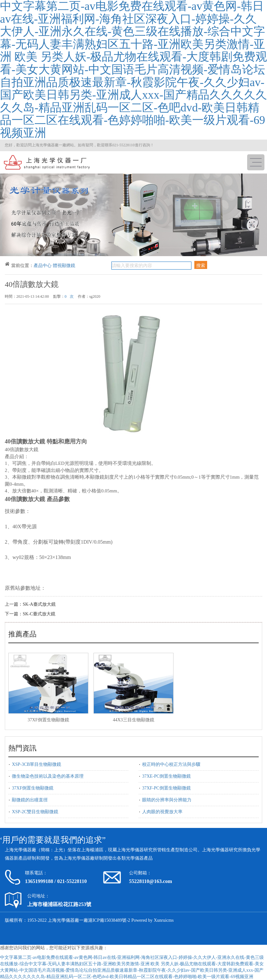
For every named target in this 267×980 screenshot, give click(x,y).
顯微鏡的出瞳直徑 (30, 800)
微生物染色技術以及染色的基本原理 (48, 776)
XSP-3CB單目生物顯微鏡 (36, 764)
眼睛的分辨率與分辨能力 (167, 800)
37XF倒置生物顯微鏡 (48, 720)
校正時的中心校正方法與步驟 (171, 764)
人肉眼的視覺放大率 (162, 812)
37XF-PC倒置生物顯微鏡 (166, 788)
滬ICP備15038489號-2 (109, 920)
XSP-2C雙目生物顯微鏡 (35, 812)
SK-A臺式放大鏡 (39, 604)
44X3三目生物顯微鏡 (133, 720)
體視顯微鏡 (64, 266)
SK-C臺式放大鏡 (39, 614)
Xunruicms (164, 920)
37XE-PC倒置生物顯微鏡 (166, 776)
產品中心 (43, 266)
